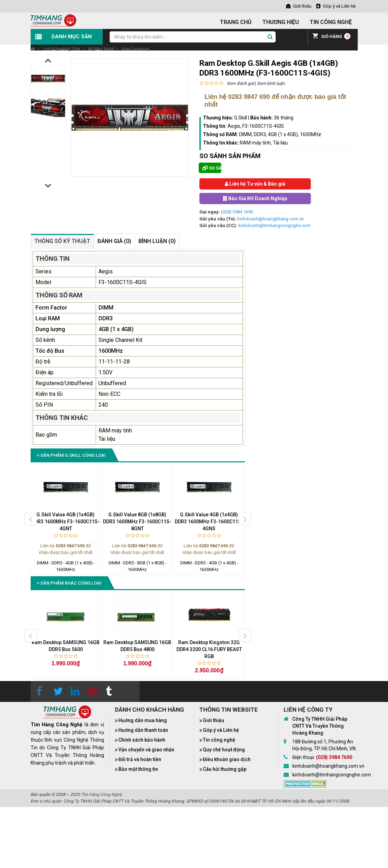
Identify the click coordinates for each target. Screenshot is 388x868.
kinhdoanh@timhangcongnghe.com (275, 225)
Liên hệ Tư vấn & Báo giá (255, 184)
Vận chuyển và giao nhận (146, 750)
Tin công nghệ (219, 740)
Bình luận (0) (157, 241)
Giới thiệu (213, 720)
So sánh (212, 168)
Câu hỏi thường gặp (225, 769)
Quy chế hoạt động (224, 750)
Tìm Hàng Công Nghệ (101, 795)
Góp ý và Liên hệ (221, 730)
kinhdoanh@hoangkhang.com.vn (271, 219)
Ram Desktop (135, 49)
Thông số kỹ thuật (62, 241)
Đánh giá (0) (114, 241)
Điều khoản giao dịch (227, 759)
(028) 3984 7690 (237, 212)
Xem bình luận (271, 83)
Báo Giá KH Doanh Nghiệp (255, 198)
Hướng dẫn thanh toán (143, 730)
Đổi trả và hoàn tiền (140, 759)
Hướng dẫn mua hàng (143, 720)
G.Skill (241, 118)
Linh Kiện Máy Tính (61, 49)
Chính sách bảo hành (142, 740)
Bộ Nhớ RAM (101, 49)
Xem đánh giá (240, 83)
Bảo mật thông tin (138, 769)
